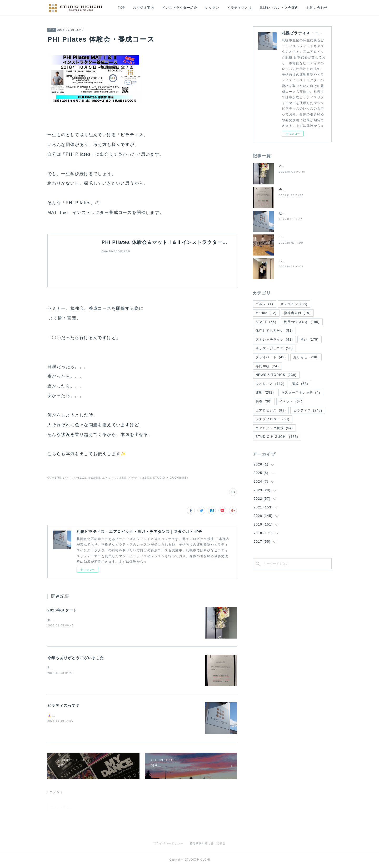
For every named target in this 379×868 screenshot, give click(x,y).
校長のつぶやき (302, 322)
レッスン (212, 8)
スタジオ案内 (143, 8)
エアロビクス (271, 410)
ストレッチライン (274, 340)
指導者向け (297, 313)
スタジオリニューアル (297, 261)
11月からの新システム (297, 237)
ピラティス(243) (140, 478)
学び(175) (54, 478)
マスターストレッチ (301, 393)
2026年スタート (62, 610)
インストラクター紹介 (180, 8)
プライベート (271, 357)
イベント (291, 401)
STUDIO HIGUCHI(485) (171, 478)
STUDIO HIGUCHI (277, 437)
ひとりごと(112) (75, 478)
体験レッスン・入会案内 (279, 8)
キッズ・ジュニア (274, 348)
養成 (300, 384)
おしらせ (306, 357)
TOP (121, 8)
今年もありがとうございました (76, 658)
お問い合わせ (317, 8)
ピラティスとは (240, 8)
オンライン (294, 304)
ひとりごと (270, 384)
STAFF (266, 322)
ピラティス (308, 410)
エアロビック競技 (274, 428)
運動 (265, 393)
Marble (266, 313)
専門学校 (267, 366)
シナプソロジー (273, 419)
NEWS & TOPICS (276, 375)
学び (52, 30)
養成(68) (94, 478)
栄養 (264, 401)
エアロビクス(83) (114, 478)
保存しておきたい (274, 331)
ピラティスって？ (64, 705)
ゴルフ (264, 304)
